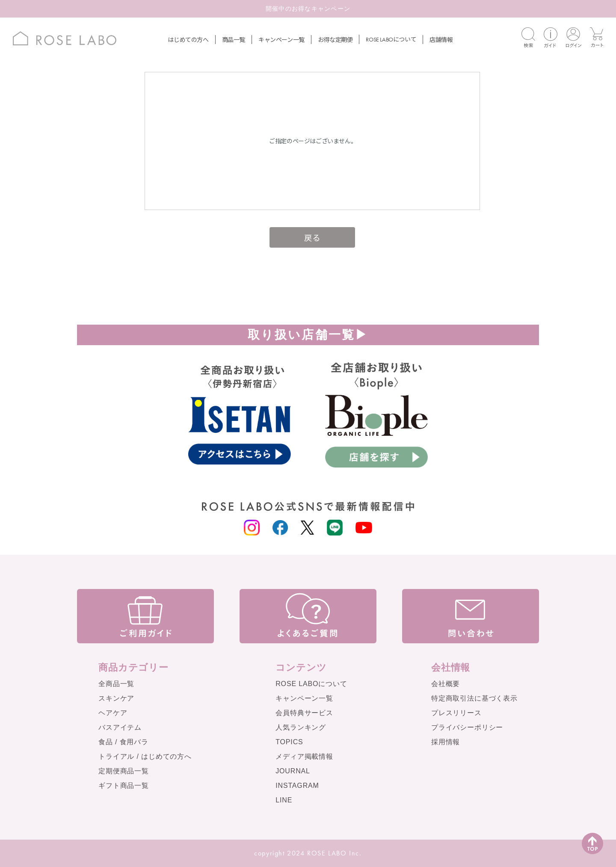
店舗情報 (441, 39)
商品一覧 (234, 39)
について (391, 39)
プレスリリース (456, 713)
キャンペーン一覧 (281, 39)
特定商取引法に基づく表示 (474, 698)
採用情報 (446, 742)
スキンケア (116, 698)
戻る (312, 237)
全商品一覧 (116, 684)
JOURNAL (293, 771)
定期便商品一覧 (124, 771)
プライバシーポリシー (467, 727)
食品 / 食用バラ (123, 742)
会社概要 (446, 684)
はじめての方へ (188, 39)
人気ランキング (301, 727)
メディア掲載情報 (304, 756)
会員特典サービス (304, 713)
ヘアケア (113, 713)
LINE (284, 800)
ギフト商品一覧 (124, 786)
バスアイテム (120, 727)
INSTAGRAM (297, 786)
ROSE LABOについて (311, 684)
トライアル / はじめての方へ (145, 756)
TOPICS (289, 742)
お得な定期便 (335, 39)
